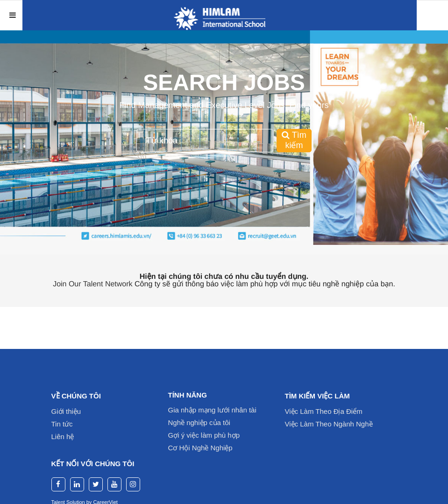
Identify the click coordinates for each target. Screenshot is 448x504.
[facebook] (58, 484)
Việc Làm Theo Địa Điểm (324, 411)
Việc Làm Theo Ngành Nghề (329, 424)
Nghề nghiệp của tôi (199, 422)
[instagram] (133, 484)
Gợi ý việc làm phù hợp (204, 435)
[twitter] (96, 484)
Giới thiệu (66, 411)
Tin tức (62, 424)
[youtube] (114, 484)
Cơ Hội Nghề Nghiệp (200, 448)
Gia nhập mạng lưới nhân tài (212, 410)
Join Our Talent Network (92, 284)
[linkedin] (77, 484)
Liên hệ (63, 437)
